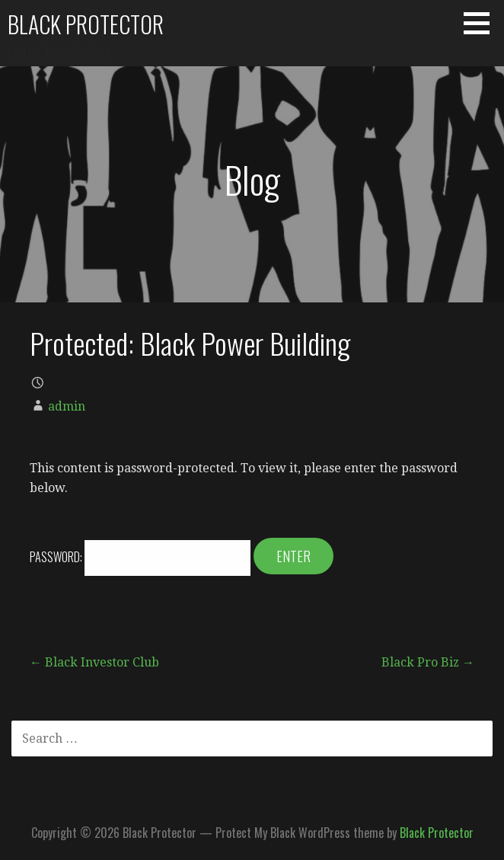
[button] (482, 23)
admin (67, 406)
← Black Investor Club (94, 662)
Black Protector (86, 24)
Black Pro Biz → (428, 662)
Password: (140, 557)
